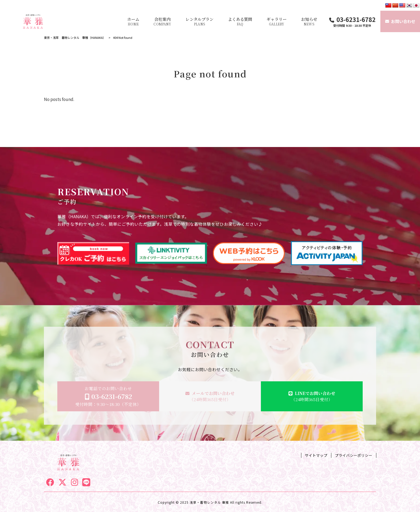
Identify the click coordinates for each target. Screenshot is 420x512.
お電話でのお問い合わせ (108, 396)
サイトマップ (316, 455)
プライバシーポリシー (354, 455)
